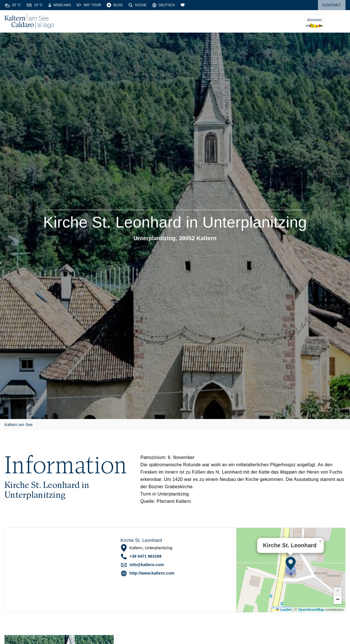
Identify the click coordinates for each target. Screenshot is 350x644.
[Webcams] (60, 5)
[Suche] (138, 5)
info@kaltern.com (147, 565)
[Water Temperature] (35, 5)
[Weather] (13, 5)
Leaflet (284, 610)
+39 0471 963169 (145, 556)
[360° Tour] (89, 5)
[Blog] (115, 5)
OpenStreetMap (311, 610)
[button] (291, 563)
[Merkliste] (183, 5)
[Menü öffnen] (341, 21)
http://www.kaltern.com (152, 573)
